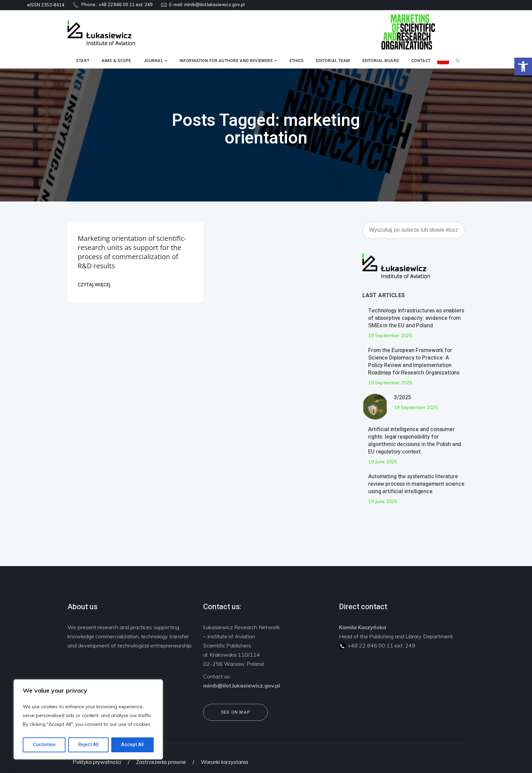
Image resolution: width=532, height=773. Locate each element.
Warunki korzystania (224, 762)
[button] (523, 66)
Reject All (88, 745)
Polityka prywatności (97, 762)
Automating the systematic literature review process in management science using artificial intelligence (416, 484)
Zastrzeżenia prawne (161, 762)
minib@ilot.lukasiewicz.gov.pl (214, 4)
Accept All (132, 745)
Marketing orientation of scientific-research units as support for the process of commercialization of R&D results (132, 252)
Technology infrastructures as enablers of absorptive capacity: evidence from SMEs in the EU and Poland (416, 318)
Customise (44, 745)
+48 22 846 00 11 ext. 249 (126, 4)
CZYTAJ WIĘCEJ (94, 284)
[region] (88, 719)
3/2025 (402, 398)
